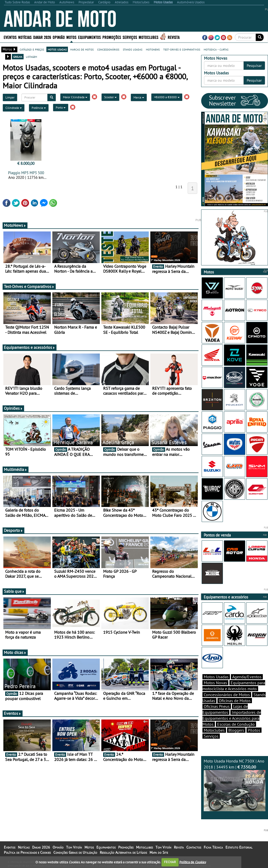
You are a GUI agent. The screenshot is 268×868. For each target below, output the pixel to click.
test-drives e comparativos (182, 49)
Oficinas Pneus (217, 706)
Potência (39, 108)
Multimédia (16, 469)
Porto (61, 107)
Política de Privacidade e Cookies (27, 852)
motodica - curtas (216, 49)
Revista (174, 37)
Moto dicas (15, 652)
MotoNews (15, 225)
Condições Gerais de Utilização (75, 852)
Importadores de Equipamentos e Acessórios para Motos (232, 718)
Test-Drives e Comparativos (29, 286)
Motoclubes (149, 37)
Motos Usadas (216, 677)
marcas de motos (82, 49)
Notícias (25, 37)
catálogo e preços (32, 49)
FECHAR (170, 862)
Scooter (110, 97)
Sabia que (14, 591)
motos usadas (57, 49)
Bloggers (236, 730)
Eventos (10, 37)
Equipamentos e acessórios (30, 347)
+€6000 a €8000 (167, 97)
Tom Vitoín (74, 847)
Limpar (10, 97)
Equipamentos (89, 37)
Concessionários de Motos (227, 695)
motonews (153, 49)
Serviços (130, 37)
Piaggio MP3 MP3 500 (26, 173)
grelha (18, 57)
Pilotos (254, 730)
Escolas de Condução (236, 724)
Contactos (194, 847)
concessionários (108, 49)
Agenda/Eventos (247, 677)
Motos (71, 37)
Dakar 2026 (42, 37)
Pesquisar (254, 66)
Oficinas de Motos (235, 701)
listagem (31, 57)
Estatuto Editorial (239, 847)
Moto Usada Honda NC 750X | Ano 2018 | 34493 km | (235, 785)
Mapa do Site (159, 852)
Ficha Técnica (213, 847)
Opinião (59, 37)
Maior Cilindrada (75, 97)
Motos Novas (215, 683)
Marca (139, 97)
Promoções (112, 37)
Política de (193, 862)
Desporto (13, 530)
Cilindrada (14, 108)
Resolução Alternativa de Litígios (123, 852)
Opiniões (13, 408)
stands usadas (133, 49)
